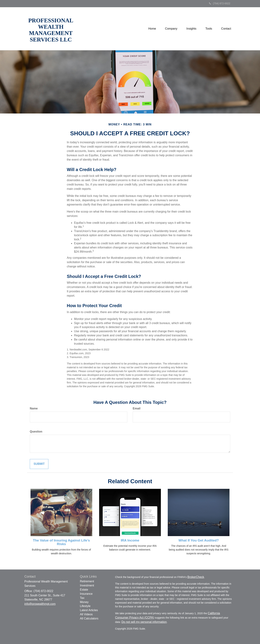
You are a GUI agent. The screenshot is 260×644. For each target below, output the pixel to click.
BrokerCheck (196, 577)
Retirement (87, 581)
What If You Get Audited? (199, 540)
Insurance (86, 594)
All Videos (86, 614)
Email (137, 408)
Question (36, 432)
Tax (82, 598)
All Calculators (89, 618)
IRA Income (130, 540)
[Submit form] (39, 464)
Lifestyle (85, 606)
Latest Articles (89, 610)
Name (34, 408)
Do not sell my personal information (144, 622)
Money (84, 602)
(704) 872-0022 (220, 3)
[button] (171, 29)
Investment (87, 585)
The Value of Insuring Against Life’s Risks (61, 542)
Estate (84, 590)
